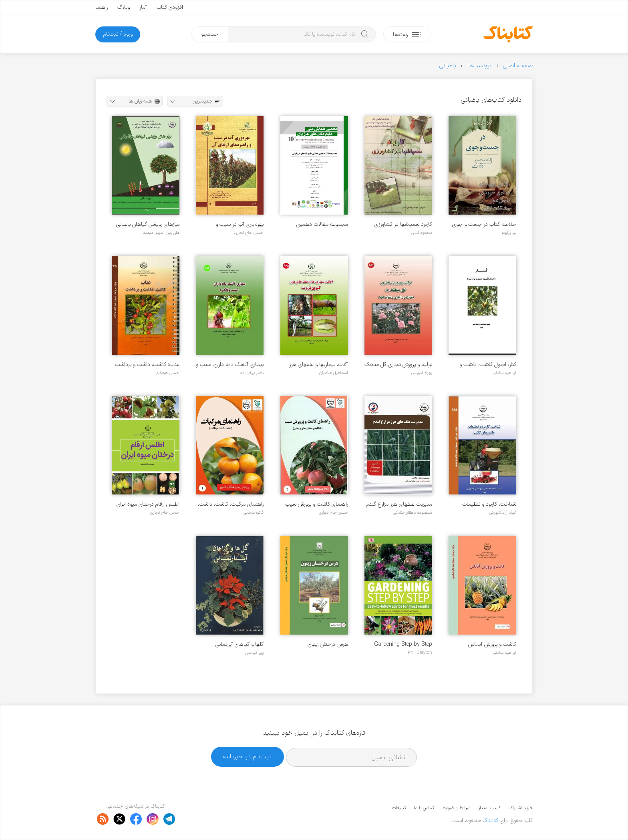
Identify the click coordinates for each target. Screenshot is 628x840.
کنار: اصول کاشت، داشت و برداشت (488, 365)
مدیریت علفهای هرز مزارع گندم (399, 504)
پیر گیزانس (254, 653)
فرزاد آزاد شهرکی (503, 512)
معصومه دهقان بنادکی (413, 512)
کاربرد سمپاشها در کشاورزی (403, 224)
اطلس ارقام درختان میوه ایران (148, 504)
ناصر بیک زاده (252, 373)
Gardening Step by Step (403, 644)
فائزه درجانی (254, 512)
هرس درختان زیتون (328, 644)
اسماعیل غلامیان (334, 373)
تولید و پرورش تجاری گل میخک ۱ (398, 365)
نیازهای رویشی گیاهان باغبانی (148, 224)
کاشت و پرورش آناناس (492, 644)
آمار (143, 7)
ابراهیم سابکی (504, 373)
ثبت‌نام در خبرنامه (247, 757)
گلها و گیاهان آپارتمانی (240, 644)
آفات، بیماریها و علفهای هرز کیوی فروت (319, 365)
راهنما (102, 7)
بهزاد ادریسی (422, 373)
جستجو (210, 34)
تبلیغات (399, 808)
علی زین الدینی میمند (161, 233)
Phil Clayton (420, 653)
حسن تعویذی (168, 373)
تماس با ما (424, 808)
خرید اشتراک (521, 808)
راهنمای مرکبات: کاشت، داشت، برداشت (231, 504)
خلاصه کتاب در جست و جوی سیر (484, 224)
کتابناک (490, 821)
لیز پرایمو (509, 233)
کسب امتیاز (489, 808)
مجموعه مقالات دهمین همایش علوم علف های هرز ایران (319, 224)
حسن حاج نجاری (249, 233)
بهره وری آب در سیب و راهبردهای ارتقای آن (240, 224)
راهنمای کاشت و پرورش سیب (317, 504)
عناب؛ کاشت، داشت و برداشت (147, 365)
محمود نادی (422, 233)
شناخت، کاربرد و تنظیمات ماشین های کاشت (489, 504)
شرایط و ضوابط (456, 808)
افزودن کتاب (170, 7)
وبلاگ (124, 7)
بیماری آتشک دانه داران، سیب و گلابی (230, 365)
